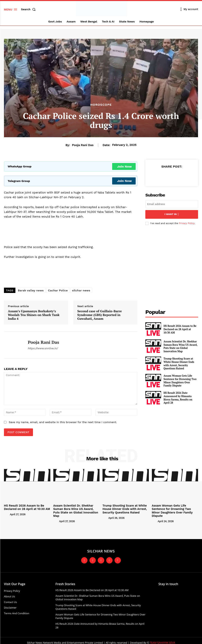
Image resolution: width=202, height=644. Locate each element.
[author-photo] (7, 514)
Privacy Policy (187, 223)
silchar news (81, 290)
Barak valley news (31, 290)
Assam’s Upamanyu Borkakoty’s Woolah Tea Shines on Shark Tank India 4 (34, 315)
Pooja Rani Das (83, 145)
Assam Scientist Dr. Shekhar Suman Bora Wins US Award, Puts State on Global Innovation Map (180, 346)
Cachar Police (58, 290)
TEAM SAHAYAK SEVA (163, 638)
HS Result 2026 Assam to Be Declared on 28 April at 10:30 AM (180, 329)
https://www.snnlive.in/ (43, 348)
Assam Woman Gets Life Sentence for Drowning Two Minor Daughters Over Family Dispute (180, 380)
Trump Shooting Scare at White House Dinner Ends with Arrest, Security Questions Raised (178, 363)
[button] (29, 9)
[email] (172, 204)
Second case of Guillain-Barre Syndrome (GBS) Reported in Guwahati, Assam (100, 315)
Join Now (124, 166)
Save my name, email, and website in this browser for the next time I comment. (63, 422)
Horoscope (101, 105)
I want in (172, 214)
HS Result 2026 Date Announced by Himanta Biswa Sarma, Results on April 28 (180, 397)
